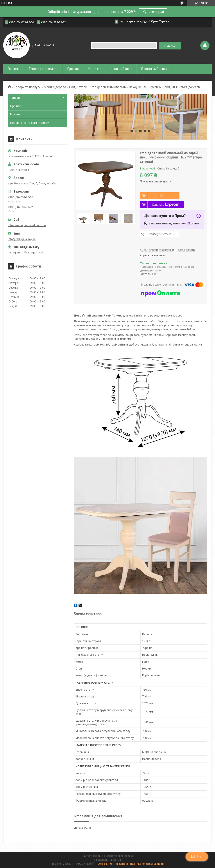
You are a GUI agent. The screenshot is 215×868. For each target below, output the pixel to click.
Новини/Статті (121, 69)
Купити (164, 196)
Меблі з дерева (55, 87)
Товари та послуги (42, 69)
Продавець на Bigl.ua (108, 860)
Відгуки (15, 114)
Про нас (73, 69)
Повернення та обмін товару (29, 123)
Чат (197, 857)
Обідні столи (78, 87)
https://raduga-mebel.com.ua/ (27, 225)
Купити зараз (153, 12)
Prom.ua (129, 856)
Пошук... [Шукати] (170, 46)
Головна (14, 69)
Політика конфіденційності (147, 864)
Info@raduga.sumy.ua (22, 239)
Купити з (166, 205)
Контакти (95, 69)
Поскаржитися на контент (112, 864)
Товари (15, 98)
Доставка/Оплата (154, 69)
